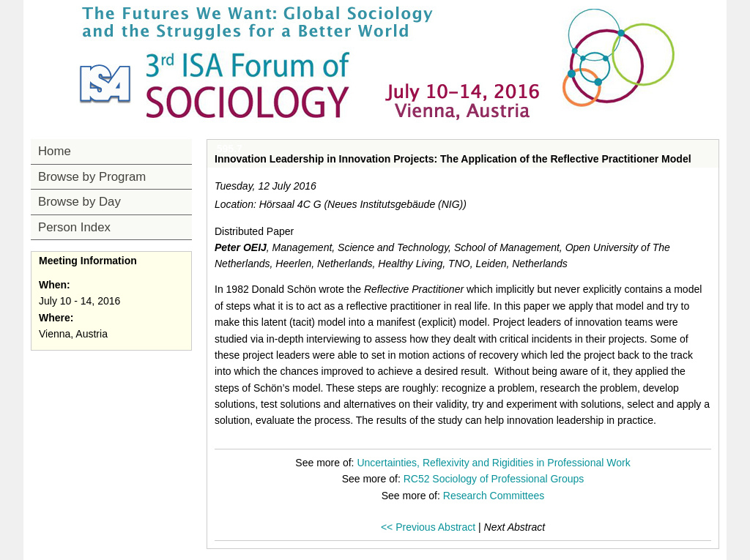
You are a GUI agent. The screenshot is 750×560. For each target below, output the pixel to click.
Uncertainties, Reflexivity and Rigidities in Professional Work (493, 463)
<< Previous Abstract (428, 527)
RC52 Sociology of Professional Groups (494, 479)
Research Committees (494, 496)
